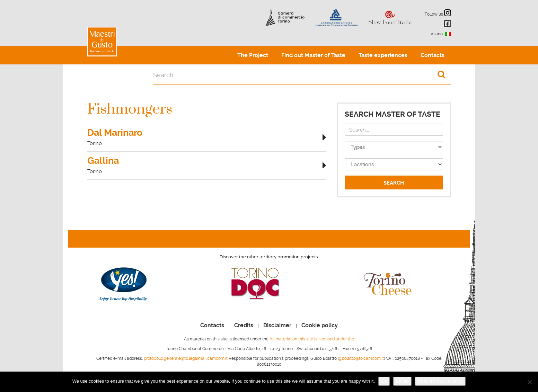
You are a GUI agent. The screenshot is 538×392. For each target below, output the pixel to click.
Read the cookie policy (440, 381)
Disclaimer (277, 326)
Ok (384, 381)
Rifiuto (402, 381)
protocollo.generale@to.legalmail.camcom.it (186, 358)
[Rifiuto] (529, 382)
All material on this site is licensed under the (312, 339)
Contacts (433, 55)
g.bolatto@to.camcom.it (361, 358)
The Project (253, 55)
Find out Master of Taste (313, 55)
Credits (244, 326)
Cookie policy (320, 326)
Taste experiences (383, 55)
